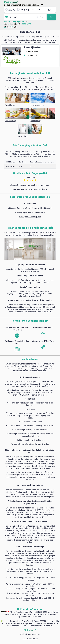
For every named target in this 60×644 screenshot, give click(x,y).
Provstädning (36, 121)
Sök (52, 17)
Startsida (8, 22)
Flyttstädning (10, 105)
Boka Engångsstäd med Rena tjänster (30, 213)
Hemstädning (10, 121)
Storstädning (23, 136)
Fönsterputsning (37, 105)
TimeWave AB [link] (28, 621)
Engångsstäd (19, 22)
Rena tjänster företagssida (30, 217)
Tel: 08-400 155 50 (30, 639)
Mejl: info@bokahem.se (30, 634)
